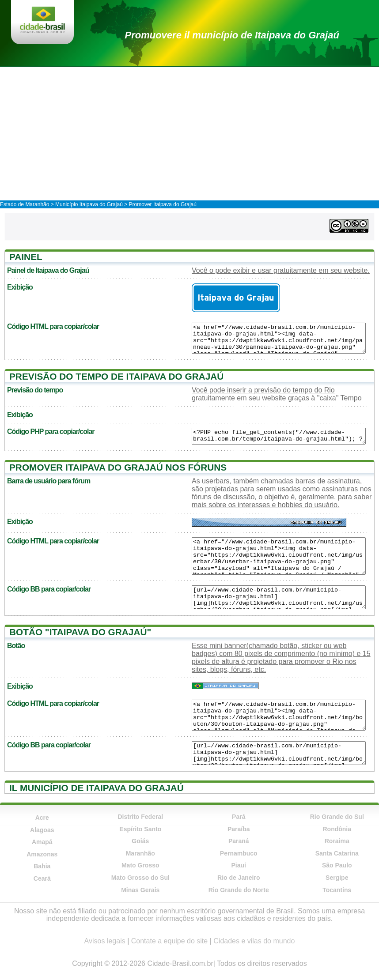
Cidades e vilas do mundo (254, 941)
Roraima (337, 841)
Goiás (140, 841)
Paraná (239, 841)
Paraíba (239, 829)
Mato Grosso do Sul (140, 878)
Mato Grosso (140, 865)
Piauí (239, 865)
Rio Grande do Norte (239, 890)
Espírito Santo (140, 829)
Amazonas (42, 854)
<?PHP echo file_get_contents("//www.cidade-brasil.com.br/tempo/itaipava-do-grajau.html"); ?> (279, 436)
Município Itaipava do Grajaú (89, 204)
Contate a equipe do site (169, 941)
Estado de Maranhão (25, 204)
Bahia (42, 866)
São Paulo (337, 865)
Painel (26, 257)
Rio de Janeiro (239, 878)
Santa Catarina (337, 853)
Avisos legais (105, 941)
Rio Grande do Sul (337, 817)
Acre (42, 818)
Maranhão (140, 853)
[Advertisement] (189, 133)
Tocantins (337, 890)
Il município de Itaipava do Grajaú (97, 788)
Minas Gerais (140, 890)
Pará (239, 817)
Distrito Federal (140, 817)
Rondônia (337, 829)
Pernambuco (239, 853)
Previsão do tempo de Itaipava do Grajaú (116, 376)
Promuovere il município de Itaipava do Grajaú (232, 35)
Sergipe (337, 878)
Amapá (42, 842)
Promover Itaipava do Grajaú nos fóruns (118, 467)
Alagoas (42, 830)
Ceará (42, 878)
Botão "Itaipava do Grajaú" (80, 632)
